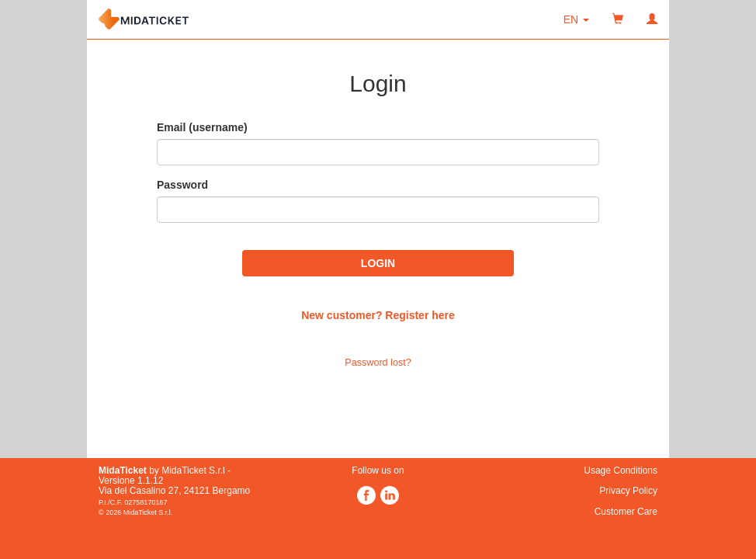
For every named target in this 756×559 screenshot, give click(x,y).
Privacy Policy (628, 491)
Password (182, 185)
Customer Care (626, 512)
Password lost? (378, 363)
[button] (576, 19)
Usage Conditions (621, 470)
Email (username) (202, 127)
